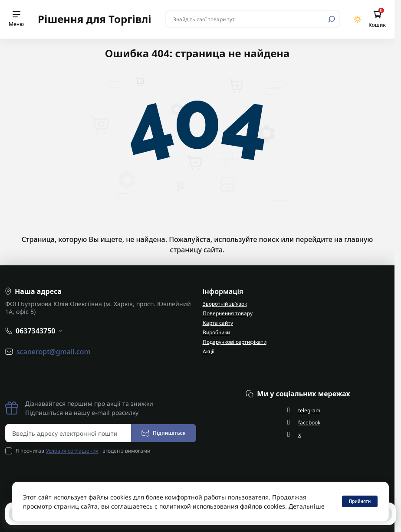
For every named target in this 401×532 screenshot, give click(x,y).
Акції (209, 351)
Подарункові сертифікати (235, 342)
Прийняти (360, 501)
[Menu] (16, 19)
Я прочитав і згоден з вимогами (83, 451)
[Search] (332, 19)
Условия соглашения (72, 451)
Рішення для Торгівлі (95, 19)
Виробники (216, 332)
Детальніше (307, 506)
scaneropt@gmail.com (54, 352)
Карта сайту (218, 323)
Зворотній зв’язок (225, 304)
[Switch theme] (358, 19)
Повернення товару (228, 313)
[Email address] (68, 433)
